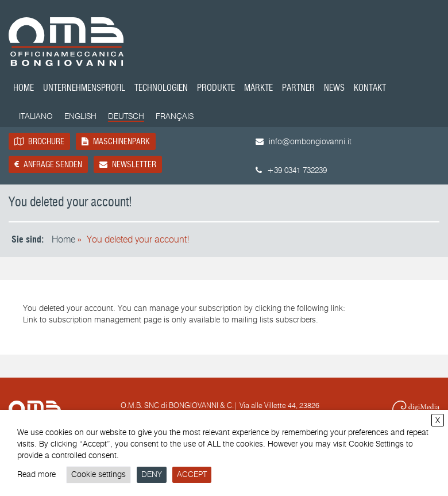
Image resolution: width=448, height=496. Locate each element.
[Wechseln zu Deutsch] (126, 117)
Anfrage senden (48, 164)
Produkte (216, 89)
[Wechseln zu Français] (175, 117)
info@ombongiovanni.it (304, 142)
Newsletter (128, 164)
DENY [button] (152, 474)
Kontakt (370, 89)
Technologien (161, 89)
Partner (298, 89)
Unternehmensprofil (84, 89)
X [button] (438, 420)
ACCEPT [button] (192, 474)
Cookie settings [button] (99, 474)
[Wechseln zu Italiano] (36, 117)
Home (24, 89)
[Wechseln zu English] (80, 117)
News (334, 89)
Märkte (258, 89)
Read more (36, 474)
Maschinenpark (116, 141)
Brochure (39, 141)
